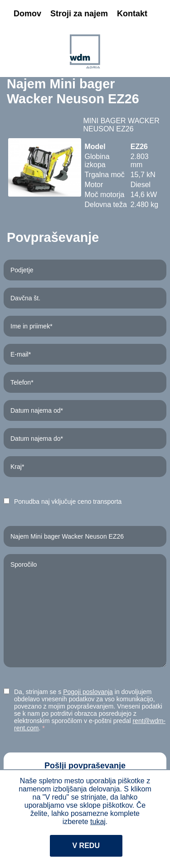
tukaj (98, 822)
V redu (86, 846)
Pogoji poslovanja (88, 692)
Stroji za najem (79, 14)
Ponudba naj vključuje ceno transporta (68, 502)
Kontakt (132, 14)
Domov (27, 14)
